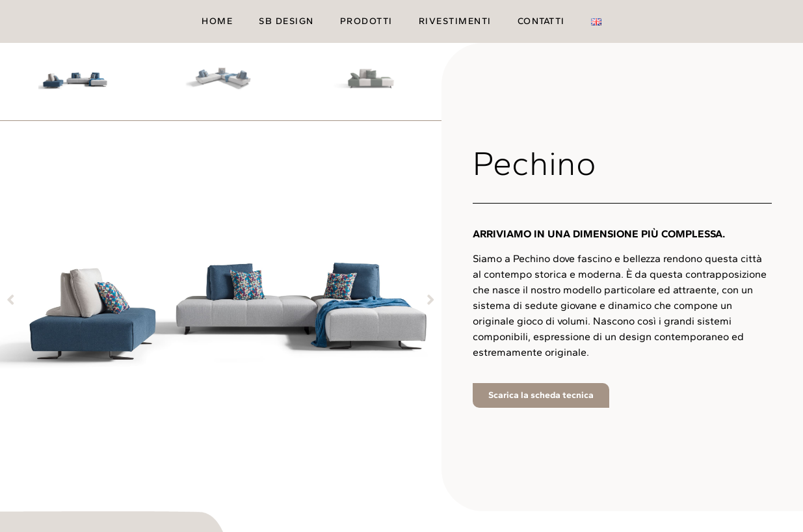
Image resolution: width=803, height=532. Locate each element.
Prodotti (366, 21)
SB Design (286, 21)
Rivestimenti (455, 21)
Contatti (541, 21)
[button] (11, 299)
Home (217, 21)
